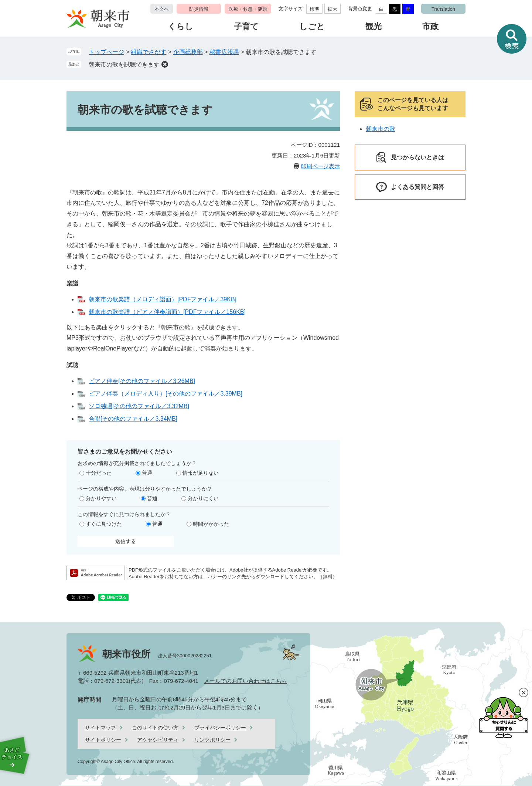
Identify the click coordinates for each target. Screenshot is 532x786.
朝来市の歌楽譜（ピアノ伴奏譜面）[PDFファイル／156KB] (167, 312)
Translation (443, 9)
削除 (165, 64)
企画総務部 (188, 52)
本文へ (162, 9)
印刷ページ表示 (320, 166)
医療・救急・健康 (248, 9)
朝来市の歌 (381, 129)
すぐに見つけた (104, 524)
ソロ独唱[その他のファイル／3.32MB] (139, 406)
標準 (314, 9)
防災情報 (199, 9)
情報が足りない (201, 473)
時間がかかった (211, 524)
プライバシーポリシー (220, 728)
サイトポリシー (103, 740)
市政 (430, 26)
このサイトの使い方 (155, 728)
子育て (246, 26)
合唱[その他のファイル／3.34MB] (133, 419)
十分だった (99, 473)
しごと (312, 26)
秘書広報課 (224, 52)
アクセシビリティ (158, 740)
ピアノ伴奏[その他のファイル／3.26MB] (142, 381)
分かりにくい (203, 498)
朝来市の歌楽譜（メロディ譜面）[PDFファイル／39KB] (163, 299)
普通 (147, 473)
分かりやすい (101, 498)
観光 (374, 26)
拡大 (332, 9)
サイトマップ (100, 728)
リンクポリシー (212, 740)
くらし (180, 26)
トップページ (106, 52)
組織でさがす (149, 52)
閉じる (524, 692)
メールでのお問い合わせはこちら (245, 681)
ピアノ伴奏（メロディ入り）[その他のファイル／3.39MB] (166, 394)
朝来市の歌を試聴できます (124, 65)
